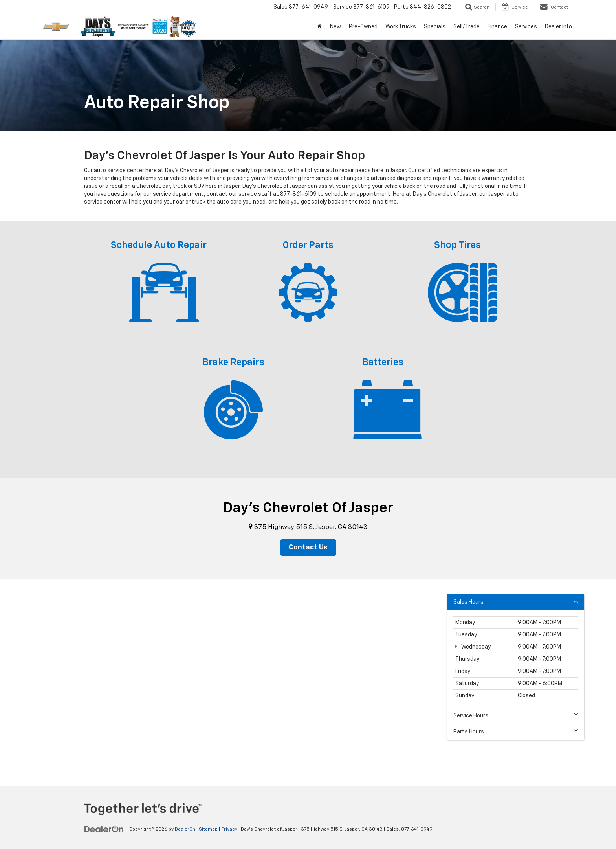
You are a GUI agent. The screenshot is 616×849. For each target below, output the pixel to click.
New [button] (335, 27)
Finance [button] (497, 27)
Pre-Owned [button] (363, 27)
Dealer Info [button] (558, 27)
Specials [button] (435, 27)
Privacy (229, 829)
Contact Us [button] (308, 548)
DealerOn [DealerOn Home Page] (185, 829)
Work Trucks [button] (401, 27)
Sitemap (208, 829)
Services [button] (526, 27)
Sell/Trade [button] (467, 27)
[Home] (320, 27)
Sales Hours (516, 602)
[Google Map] (308, 677)
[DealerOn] (104, 829)
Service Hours (516, 715)
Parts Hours (516, 731)
